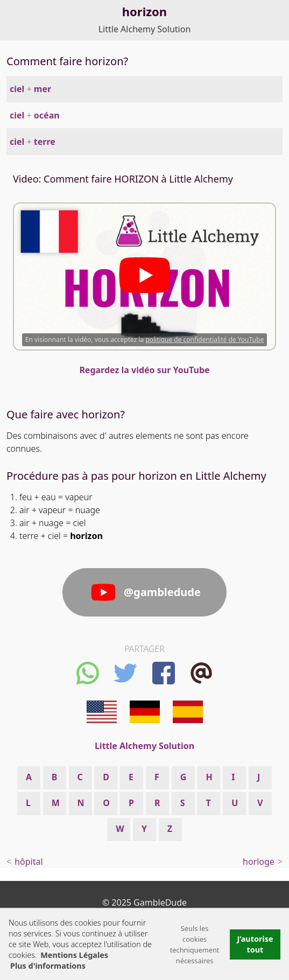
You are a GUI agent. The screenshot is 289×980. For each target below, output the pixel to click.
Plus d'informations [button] (48, 966)
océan (47, 115)
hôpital (29, 862)
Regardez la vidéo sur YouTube (144, 370)
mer (43, 89)
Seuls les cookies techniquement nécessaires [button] (195, 944)
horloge (259, 862)
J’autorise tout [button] (255, 944)
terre (45, 142)
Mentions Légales (74, 955)
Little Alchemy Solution (145, 29)
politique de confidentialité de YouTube (205, 339)
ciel (17, 89)
